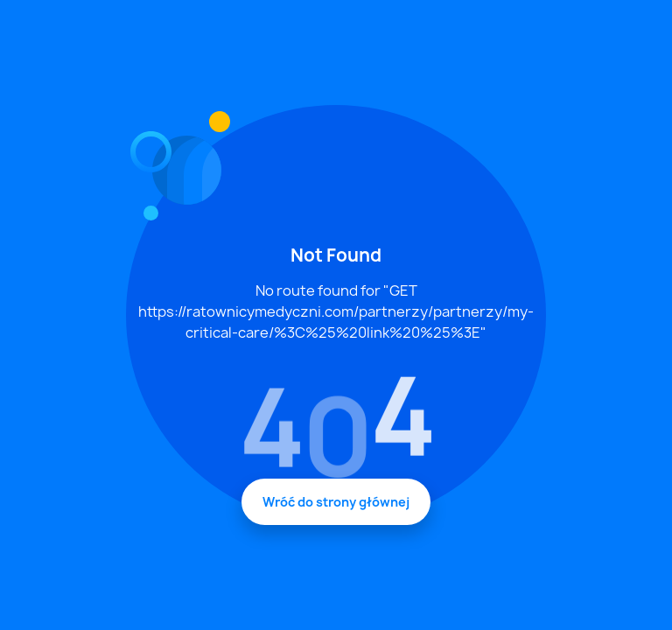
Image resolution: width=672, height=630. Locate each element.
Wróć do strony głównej (336, 502)
